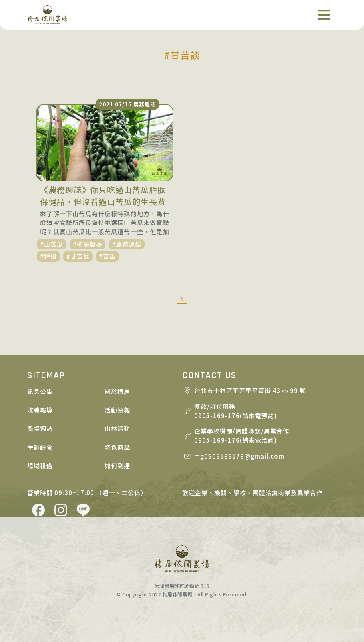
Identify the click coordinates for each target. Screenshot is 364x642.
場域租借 (40, 466)
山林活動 (117, 428)
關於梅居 (117, 391)
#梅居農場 (88, 244)
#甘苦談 (78, 256)
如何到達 (117, 466)
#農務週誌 (127, 244)
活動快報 (117, 410)
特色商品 (117, 447)
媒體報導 (40, 410)
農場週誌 (40, 428)
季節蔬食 (40, 447)
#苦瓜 (107, 256)
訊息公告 (40, 391)
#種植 (48, 256)
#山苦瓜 (52, 244)
